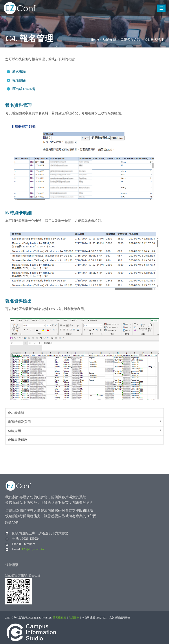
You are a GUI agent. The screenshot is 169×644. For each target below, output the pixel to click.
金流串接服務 (18, 440)
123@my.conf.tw (33, 549)
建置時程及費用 (19, 422)
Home (95, 40)
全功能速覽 (16, 413)
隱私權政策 (59, 618)
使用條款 (74, 618)
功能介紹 (14, 431)
